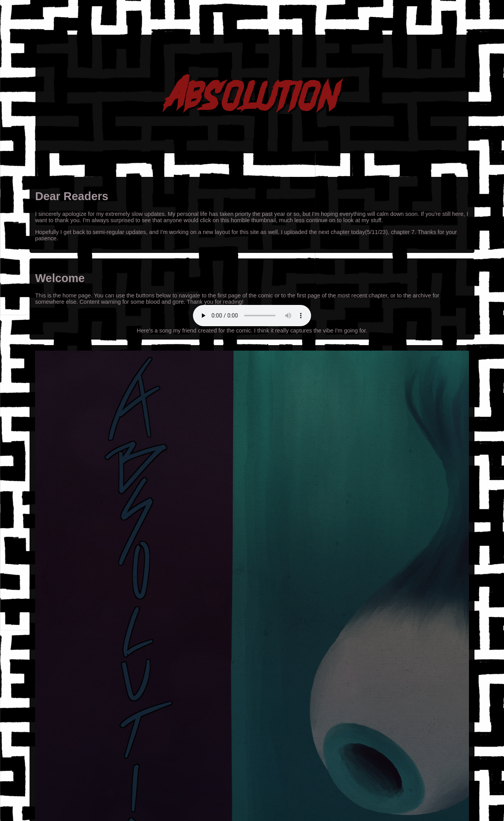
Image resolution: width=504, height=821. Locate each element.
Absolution (252, 94)
